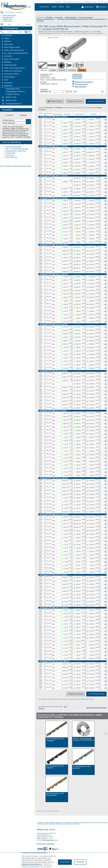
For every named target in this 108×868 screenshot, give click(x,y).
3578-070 (41, 475)
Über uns (100, 2)
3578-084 (41, 569)
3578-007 (41, 144)
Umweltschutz (88, 2)
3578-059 (41, 431)
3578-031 (41, 284)
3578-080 (41, 555)
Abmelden (24, 115)
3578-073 (41, 524)
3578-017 (41, 204)
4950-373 (41, 581)
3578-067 (41, 465)
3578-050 (41, 355)
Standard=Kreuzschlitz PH (46, 19)
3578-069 (41, 472)
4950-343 (41, 398)
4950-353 (41, 484)
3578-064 (41, 455)
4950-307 (41, 189)
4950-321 (41, 261)
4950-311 (41, 196)
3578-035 (41, 297)
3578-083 (41, 565)
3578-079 (41, 548)
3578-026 (41, 235)
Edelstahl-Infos (77, 74)
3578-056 (41, 420)
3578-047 (41, 344)
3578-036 (41, 304)
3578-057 (41, 424)
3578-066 (41, 462)
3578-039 (41, 318)
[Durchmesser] (19, 24)
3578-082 (41, 562)
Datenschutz (78, 2)
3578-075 (41, 531)
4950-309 (41, 192)
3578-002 (41, 126)
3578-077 (41, 538)
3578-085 (41, 610)
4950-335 (41, 384)
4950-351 (41, 481)
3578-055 (41, 417)
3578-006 (41, 140)
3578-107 (41, 572)
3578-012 (41, 163)
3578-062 (41, 444)
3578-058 (41, 427)
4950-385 (41, 602)
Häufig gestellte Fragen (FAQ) (15, 151)
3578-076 (41, 534)
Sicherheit (70, 2)
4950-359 (41, 494)
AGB (64, 2)
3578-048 (41, 348)
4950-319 (41, 258)
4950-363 (41, 501)
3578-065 (41, 458)
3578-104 (41, 451)
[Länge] (28, 24)
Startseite (49, 17)
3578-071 (41, 517)
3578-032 (41, 287)
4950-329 (41, 374)
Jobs (95, 2)
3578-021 (41, 218)
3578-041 (41, 322)
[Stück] (20, 32)
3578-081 (41, 558)
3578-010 (41, 156)
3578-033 (41, 291)
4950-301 (41, 178)
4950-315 (41, 251)
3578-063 (41, 448)
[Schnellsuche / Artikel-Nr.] (19, 12)
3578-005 (41, 137)
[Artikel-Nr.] (11, 32)
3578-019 (41, 211)
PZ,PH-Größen (77, 76)
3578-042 (41, 327)
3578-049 (41, 351)
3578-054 (41, 413)
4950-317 (41, 254)
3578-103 (41, 437)
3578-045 (41, 337)
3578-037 (41, 308)
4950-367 (41, 508)
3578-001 (41, 123)
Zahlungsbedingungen (13, 147)
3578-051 (41, 358)
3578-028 (41, 242)
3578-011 (41, 159)
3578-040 (41, 315)
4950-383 (41, 598)
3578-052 (41, 361)
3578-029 (41, 277)
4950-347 (41, 405)
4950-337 (41, 387)
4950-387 (41, 605)
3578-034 (41, 294)
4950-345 (41, 401)
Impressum (58, 2)
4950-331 (41, 377)
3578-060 (41, 434)
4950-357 (41, 491)
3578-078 (41, 545)
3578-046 (41, 341)
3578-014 (41, 170)
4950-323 (41, 265)
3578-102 (41, 301)
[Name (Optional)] (14, 123)
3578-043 (41, 330)
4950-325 (41, 268)
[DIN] (10, 24)
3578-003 (41, 130)
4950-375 (41, 584)
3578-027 (41, 239)
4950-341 (41, 394)
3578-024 (41, 228)
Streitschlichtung (11, 157)
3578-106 (41, 552)
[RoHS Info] (54, 78)
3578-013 (41, 166)
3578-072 (41, 520)
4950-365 (41, 505)
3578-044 (41, 334)
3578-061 (41, 441)
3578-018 (41, 208)
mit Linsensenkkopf (86, 17)
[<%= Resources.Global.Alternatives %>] (59, 92)
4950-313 (41, 247)
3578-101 (41, 119)
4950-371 (41, 577)
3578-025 (41, 232)
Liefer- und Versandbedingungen (17, 149)
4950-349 (41, 408)
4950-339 (41, 391)
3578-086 (41, 614)
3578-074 (41, 527)
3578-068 (41, 469)
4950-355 (41, 488)
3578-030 (41, 280)
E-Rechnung (9, 155)
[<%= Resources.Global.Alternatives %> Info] (102, 92)
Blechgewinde (77, 78)
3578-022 (41, 221)
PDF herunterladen (80, 84)
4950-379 (41, 591)
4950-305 (41, 185)
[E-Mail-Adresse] (14, 120)
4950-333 (41, 380)
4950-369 (41, 512)
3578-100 (41, 368)
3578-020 (41, 215)
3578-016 (41, 201)
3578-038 (41, 311)
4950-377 (41, 588)
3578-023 (41, 225)
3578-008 (41, 149)
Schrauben (59, 17)
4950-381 (41, 595)
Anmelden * (10, 115)
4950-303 (41, 182)
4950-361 (41, 498)
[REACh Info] (65, 80)
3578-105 (41, 541)
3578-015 (41, 173)
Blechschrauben (71, 17)
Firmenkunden (10, 153)
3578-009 (41, 152)
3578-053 (41, 365)
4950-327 (41, 272)
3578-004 (41, 133)
